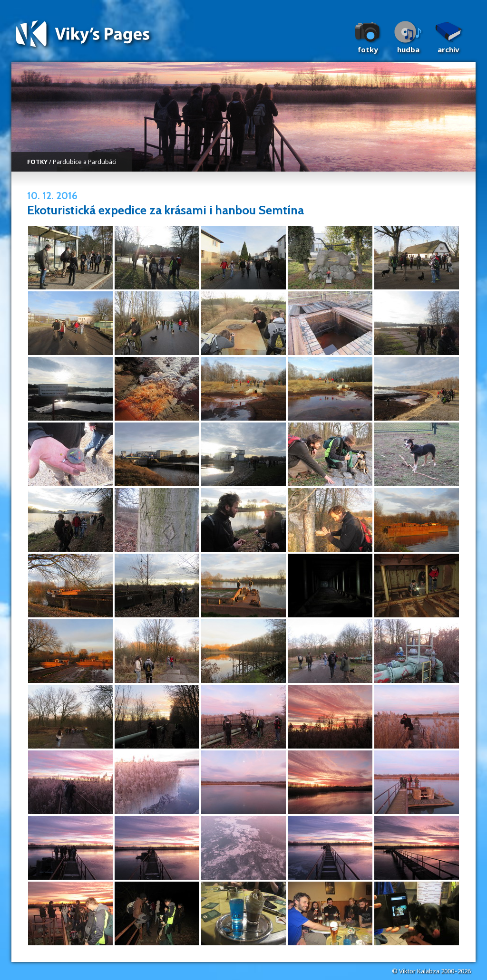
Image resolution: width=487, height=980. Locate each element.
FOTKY (37, 162)
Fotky (368, 49)
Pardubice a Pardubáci (85, 162)
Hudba (408, 49)
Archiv (448, 49)
